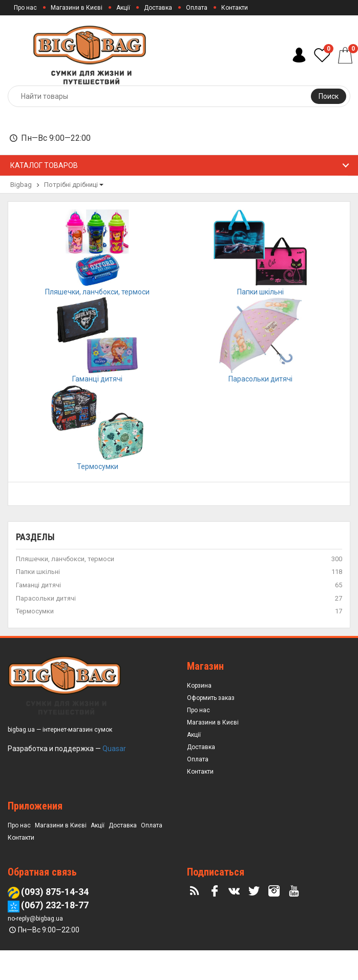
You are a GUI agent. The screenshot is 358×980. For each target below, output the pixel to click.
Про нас (25, 8)
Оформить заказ (211, 727)
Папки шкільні (38, 601)
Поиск (329, 96)
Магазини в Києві (77, 8)
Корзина (199, 715)
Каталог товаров (44, 165)
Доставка (158, 8)
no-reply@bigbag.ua (35, 948)
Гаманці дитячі (38, 615)
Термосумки (35, 641)
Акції (123, 8)
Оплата (197, 8)
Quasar (114, 778)
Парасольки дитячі (46, 627)
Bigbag (21, 185)
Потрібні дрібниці (71, 185)
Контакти (235, 8)
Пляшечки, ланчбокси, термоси (65, 589)
